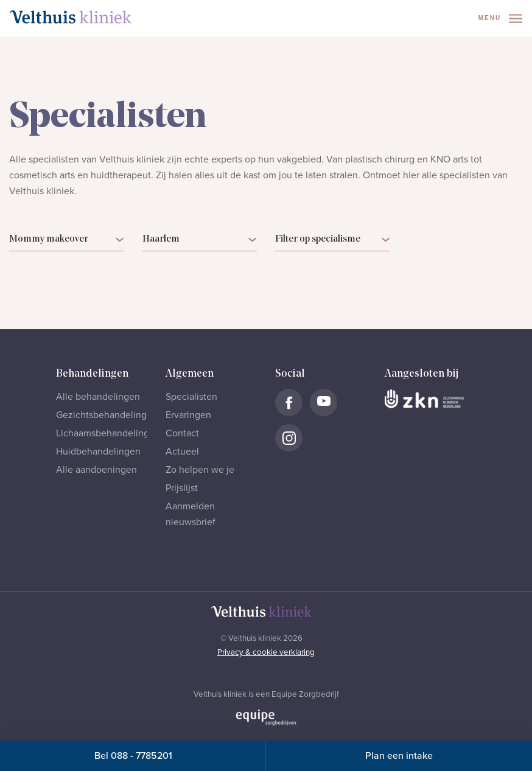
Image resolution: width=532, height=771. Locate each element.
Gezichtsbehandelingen (107, 415)
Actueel (182, 452)
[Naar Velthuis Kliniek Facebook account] (289, 403)
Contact (182, 433)
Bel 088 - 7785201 (133, 756)
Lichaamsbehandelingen (108, 433)
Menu (500, 19)
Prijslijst (182, 488)
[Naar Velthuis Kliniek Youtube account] (324, 403)
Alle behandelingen (98, 397)
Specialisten (191, 397)
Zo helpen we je (200, 470)
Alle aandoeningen (96, 470)
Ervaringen (188, 415)
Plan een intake (399, 756)
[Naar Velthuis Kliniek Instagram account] (289, 438)
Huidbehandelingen (98, 452)
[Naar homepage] (71, 17)
